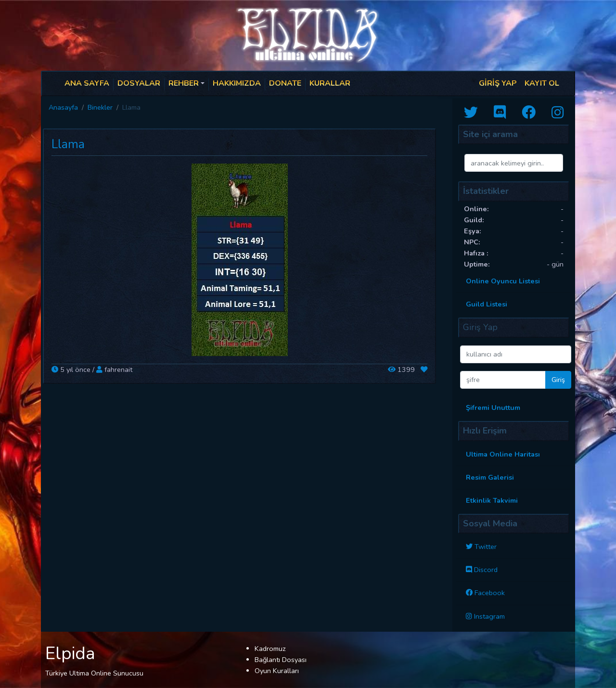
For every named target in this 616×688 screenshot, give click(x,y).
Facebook (490, 593)
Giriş (558, 380)
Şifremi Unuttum (493, 408)
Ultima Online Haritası (503, 454)
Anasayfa (63, 107)
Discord (486, 570)
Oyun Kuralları (277, 671)
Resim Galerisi (490, 477)
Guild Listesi (487, 304)
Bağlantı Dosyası (281, 660)
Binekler (100, 107)
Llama (68, 144)
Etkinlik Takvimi (492, 500)
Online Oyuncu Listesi (503, 281)
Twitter (486, 547)
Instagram (489, 616)
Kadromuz (270, 649)
